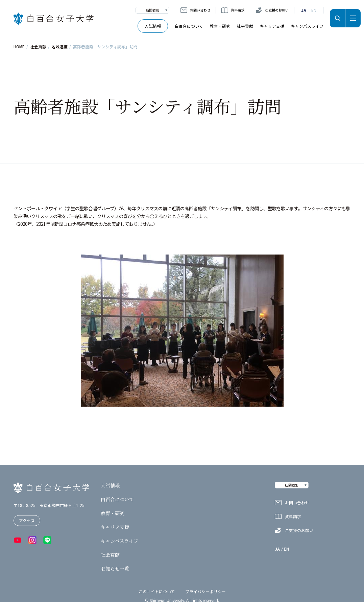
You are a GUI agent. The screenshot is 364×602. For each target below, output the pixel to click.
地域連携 (59, 47)
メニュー (353, 18)
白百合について (189, 26)
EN (314, 10)
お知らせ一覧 (115, 569)
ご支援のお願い (277, 10)
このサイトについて (157, 591)
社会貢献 (245, 26)
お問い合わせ (200, 10)
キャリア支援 (272, 26)
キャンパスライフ (307, 26)
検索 (337, 18)
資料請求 (238, 10)
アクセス (27, 520)
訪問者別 (152, 10)
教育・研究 (220, 26)
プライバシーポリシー (205, 591)
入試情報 (153, 26)
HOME (19, 47)
